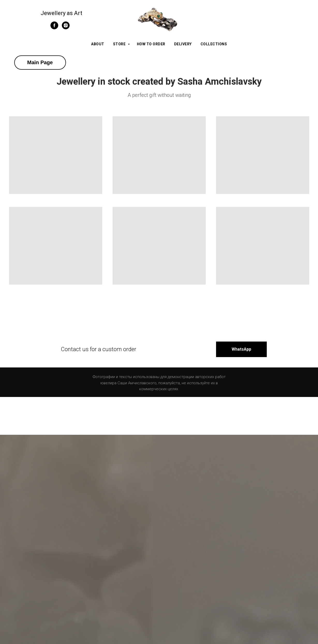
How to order (151, 44)
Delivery (183, 44)
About (98, 44)
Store (120, 44)
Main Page (40, 62)
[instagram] (66, 28)
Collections (214, 44)
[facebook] (54, 28)
